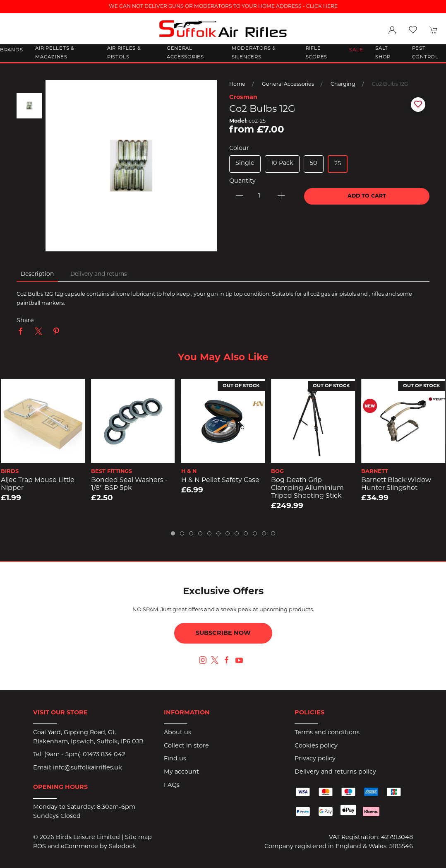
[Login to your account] (392, 30)
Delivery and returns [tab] (99, 274)
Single (245, 163)
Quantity (242, 181)
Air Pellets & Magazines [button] (55, 53)
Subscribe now (223, 633)
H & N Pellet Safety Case (220, 480)
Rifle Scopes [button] (317, 53)
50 (314, 163)
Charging (343, 84)
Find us (175, 759)
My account (181, 772)
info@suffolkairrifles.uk (88, 768)
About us (177, 733)
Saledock (122, 847)
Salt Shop (383, 53)
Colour (239, 148)
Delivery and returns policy (335, 772)
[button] (413, 30)
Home (237, 84)
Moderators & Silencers (254, 53)
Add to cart (367, 196)
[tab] (173, 533)
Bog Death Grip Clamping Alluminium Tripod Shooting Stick (307, 488)
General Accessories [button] (185, 53)
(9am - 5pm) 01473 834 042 (85, 755)
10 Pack (282, 163)
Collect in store (186, 746)
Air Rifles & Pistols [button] (124, 53)
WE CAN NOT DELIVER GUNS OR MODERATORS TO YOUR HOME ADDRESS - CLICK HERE (223, 7)
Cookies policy (316, 746)
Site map (138, 838)
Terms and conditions (327, 733)
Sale (356, 50)
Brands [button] (11, 50)
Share (25, 321)
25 (338, 164)
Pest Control (425, 53)
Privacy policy (315, 759)
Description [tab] (37, 274)
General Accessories (288, 84)
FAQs (172, 785)
